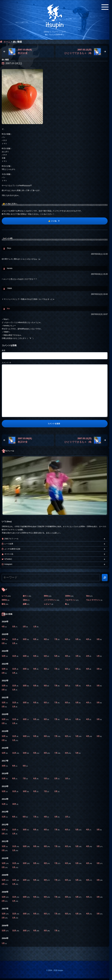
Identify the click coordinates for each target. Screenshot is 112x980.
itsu (8, 308)
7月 (56, 639)
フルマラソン (70, 600)
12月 (4, 639)
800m (46, 596)
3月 (14, 627)
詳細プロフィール (11, 539)
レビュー (47, 604)
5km (88, 596)
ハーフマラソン (50, 600)
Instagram (8, 564)
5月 (77, 639)
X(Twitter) (8, 559)
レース (4, 596)
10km (25, 600)
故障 (25, 604)
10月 (25, 639)
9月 (35, 639)
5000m (4, 600)
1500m (68, 596)
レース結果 (9, 544)
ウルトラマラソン (93, 600)
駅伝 (4, 604)
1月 (35, 627)
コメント (6, 363)
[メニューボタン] (105, 7)
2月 (24, 627)
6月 (67, 639)
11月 (14, 639)
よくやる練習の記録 (12, 549)
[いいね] (55, 221)
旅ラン (25, 596)
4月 (3, 627)
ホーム (7, 42)
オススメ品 (9, 554)
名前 (4, 350)
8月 (46, 639)
